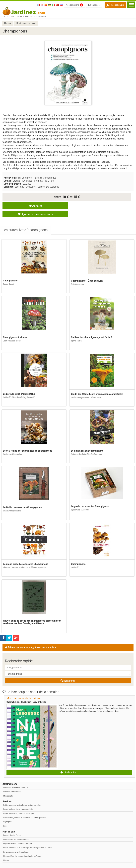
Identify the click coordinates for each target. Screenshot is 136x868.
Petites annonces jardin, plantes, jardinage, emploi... (22, 797)
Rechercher (68, 673)
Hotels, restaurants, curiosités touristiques (19, 806)
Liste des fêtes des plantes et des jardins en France (22, 848)
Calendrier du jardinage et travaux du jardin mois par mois (25, 810)
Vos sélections (75, 5)
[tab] (26, 222)
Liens (5, 818)
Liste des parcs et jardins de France (16, 844)
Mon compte (8, 788)
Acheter (34, 206)
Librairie (6, 852)
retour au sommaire (26, 23)
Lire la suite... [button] (69, 765)
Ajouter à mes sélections (98, 206)
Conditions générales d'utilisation (16, 780)
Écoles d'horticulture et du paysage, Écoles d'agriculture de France (28, 840)
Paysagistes (8, 814)
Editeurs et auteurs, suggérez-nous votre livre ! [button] (31, 640)
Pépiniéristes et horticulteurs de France (18, 836)
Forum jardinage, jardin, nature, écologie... (19, 801)
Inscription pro (115, 5)
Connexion (94, 5)
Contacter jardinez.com (12, 784)
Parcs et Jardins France (12, 827)
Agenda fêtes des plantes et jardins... (17, 831)
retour (8, 23)
